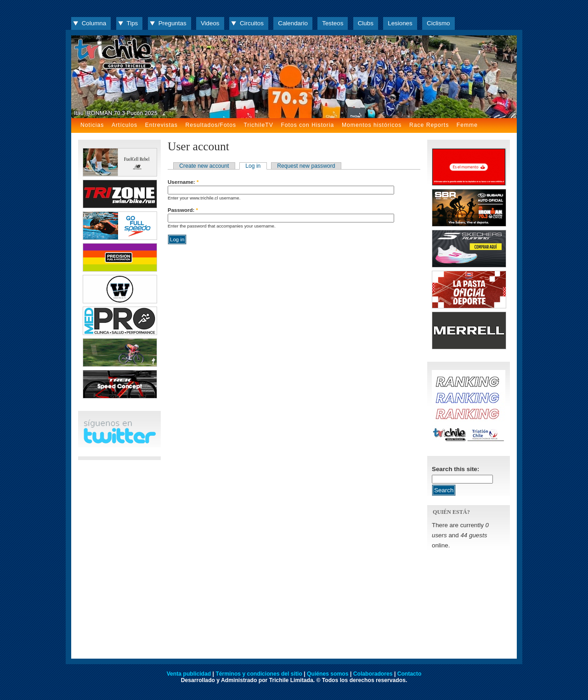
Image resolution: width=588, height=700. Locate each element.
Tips (133, 23)
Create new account (204, 166)
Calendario (293, 23)
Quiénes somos (328, 674)
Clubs (366, 23)
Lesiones (400, 23)
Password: (183, 210)
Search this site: (455, 469)
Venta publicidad (189, 674)
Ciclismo (438, 23)
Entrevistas (161, 125)
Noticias (92, 125)
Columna (94, 23)
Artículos (124, 125)
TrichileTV (259, 125)
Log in (253, 166)
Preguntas (172, 23)
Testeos (333, 23)
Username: (183, 182)
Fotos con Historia (307, 125)
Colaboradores (373, 674)
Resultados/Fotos (211, 125)
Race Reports (429, 125)
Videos (210, 23)
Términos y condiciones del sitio (259, 674)
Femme (467, 125)
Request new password (306, 166)
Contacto (410, 674)
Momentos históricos (372, 125)
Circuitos (252, 23)
